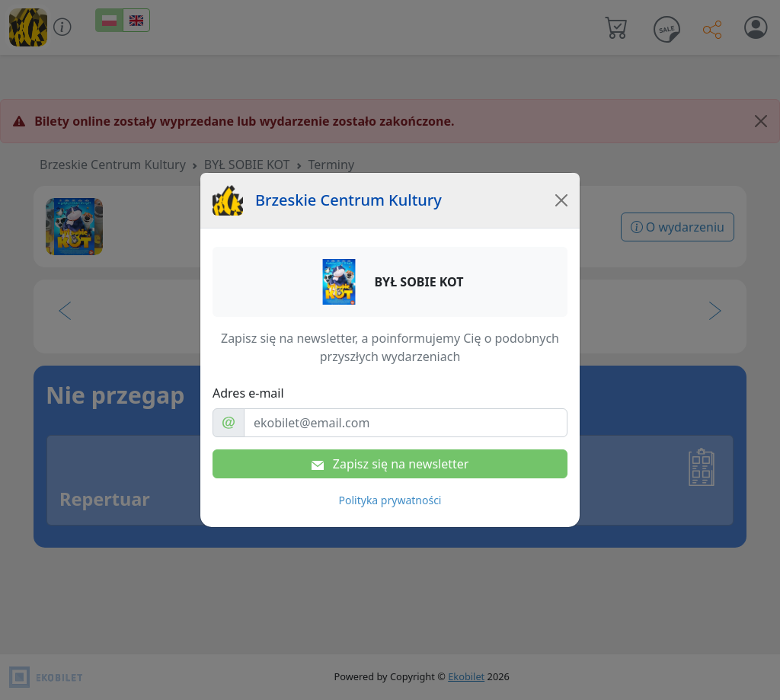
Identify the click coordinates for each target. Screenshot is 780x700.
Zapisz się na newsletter (390, 464)
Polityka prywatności (390, 500)
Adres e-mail (248, 393)
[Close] (561, 200)
